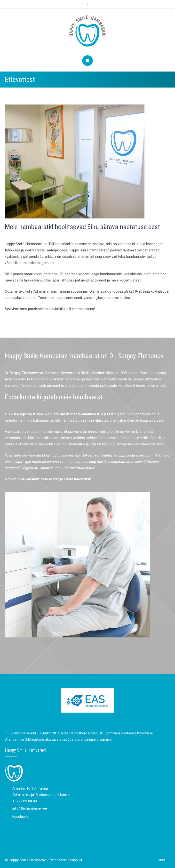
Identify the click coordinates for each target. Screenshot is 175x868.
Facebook (20, 817)
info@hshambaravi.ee (30, 808)
